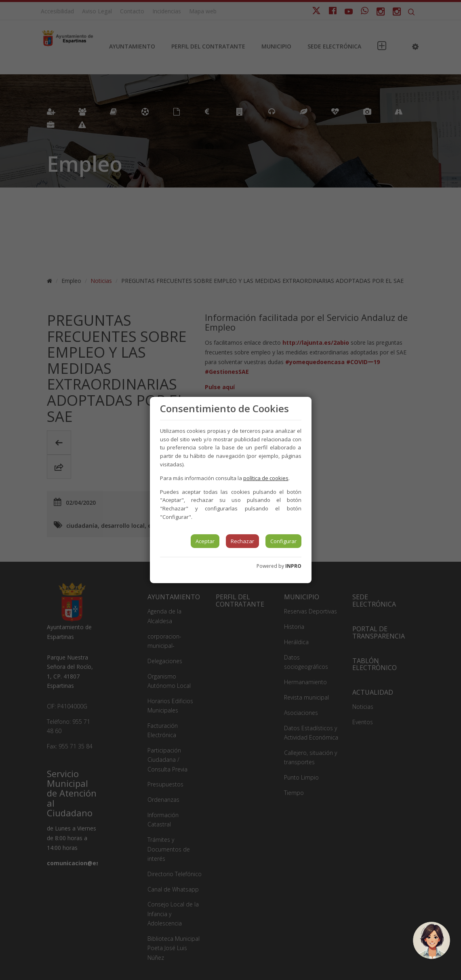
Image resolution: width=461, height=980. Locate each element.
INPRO (293, 566)
